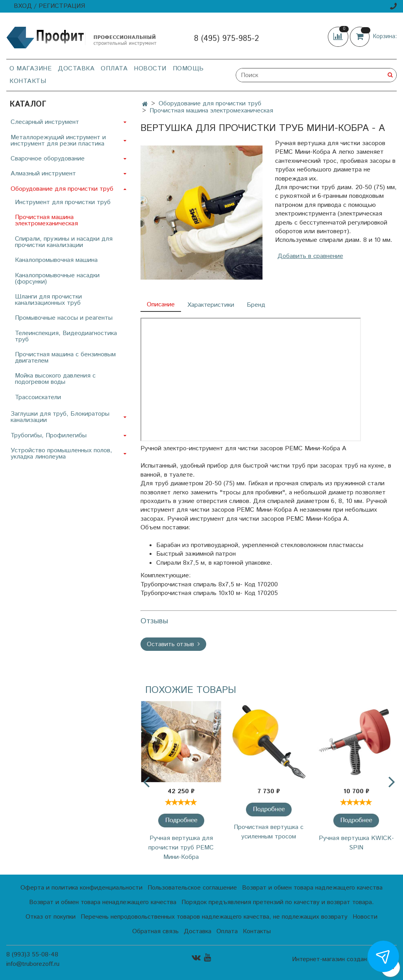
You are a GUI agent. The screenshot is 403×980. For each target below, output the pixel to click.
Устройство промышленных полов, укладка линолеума (61, 454)
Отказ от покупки (51, 917)
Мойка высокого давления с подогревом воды (55, 379)
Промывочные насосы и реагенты (64, 318)
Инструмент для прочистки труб (63, 202)
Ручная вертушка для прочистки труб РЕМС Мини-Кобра (181, 848)
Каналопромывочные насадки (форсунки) (57, 279)
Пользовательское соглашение (192, 888)
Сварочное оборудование (48, 159)
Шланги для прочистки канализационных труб (48, 300)
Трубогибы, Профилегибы (49, 436)
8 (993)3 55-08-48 (32, 955)
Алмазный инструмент (43, 174)
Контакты (28, 81)
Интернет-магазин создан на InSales (344, 960)
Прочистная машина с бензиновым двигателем (65, 358)
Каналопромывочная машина (56, 260)
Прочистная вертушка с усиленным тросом (269, 832)
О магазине (31, 69)
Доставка (76, 69)
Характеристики (211, 305)
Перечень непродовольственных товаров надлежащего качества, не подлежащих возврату (214, 917)
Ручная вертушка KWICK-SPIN (356, 843)
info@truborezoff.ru (33, 964)
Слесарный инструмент (45, 122)
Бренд (256, 305)
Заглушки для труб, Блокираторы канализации (60, 417)
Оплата (114, 69)
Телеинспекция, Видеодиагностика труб (66, 336)
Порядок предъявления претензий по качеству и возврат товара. (278, 902)
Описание (161, 305)
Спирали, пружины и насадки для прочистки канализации (64, 242)
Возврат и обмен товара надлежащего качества (312, 888)
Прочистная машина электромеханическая (211, 111)
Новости (150, 69)
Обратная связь (155, 931)
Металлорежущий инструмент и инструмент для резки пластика (58, 141)
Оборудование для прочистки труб (210, 104)
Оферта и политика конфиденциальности (81, 888)
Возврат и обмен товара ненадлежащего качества (103, 902)
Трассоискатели (38, 397)
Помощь (188, 69)
